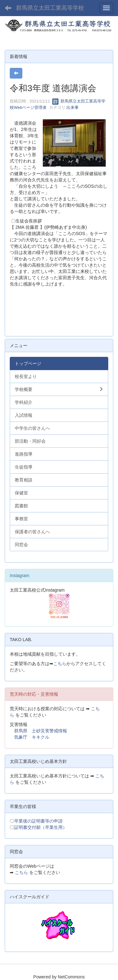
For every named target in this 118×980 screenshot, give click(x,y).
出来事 (73, 107)
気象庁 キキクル (32, 737)
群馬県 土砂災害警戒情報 (41, 731)
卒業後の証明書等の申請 (38, 821)
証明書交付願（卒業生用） (41, 827)
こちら (60, 664)
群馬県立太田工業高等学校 (50, 8)
